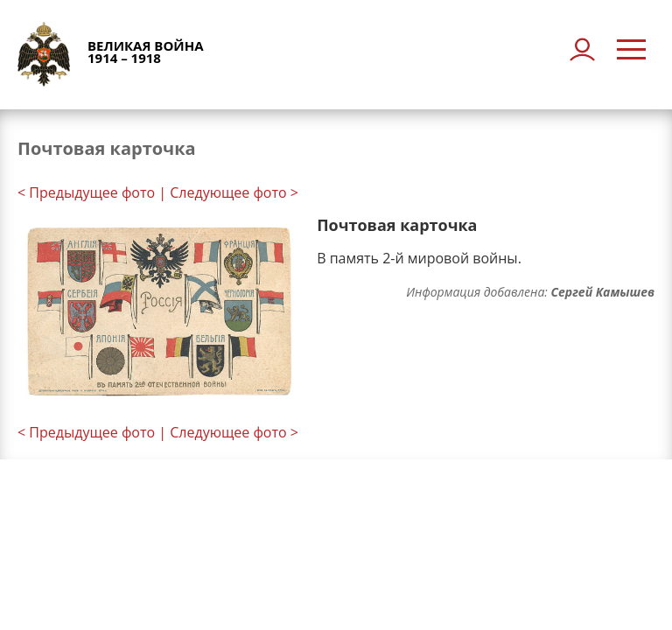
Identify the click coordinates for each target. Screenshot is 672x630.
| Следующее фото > (228, 192)
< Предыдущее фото (86, 192)
